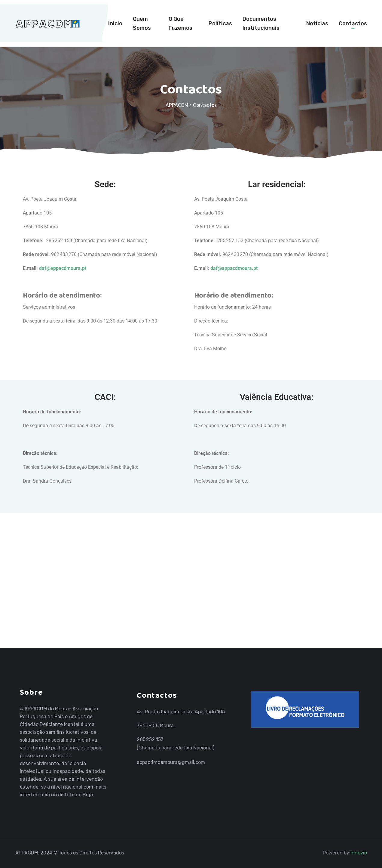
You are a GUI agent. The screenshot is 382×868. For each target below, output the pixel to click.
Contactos (353, 23)
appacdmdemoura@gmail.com (171, 762)
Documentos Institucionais (261, 23)
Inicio (115, 23)
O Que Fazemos (180, 23)
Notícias (317, 23)
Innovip (359, 853)
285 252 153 (150, 739)
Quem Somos (142, 23)
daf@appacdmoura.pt (63, 268)
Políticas (220, 23)
